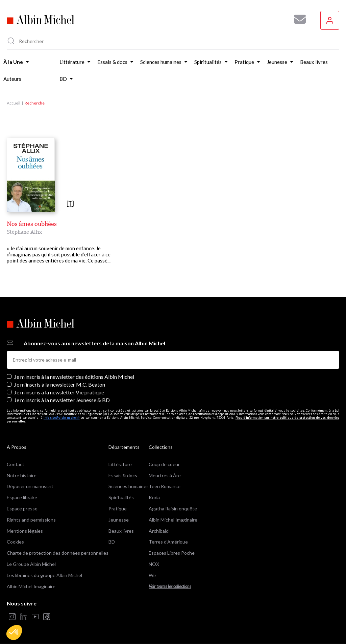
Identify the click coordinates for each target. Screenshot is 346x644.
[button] (14, 632)
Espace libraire (22, 497)
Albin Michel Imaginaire (31, 586)
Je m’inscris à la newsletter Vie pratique (59, 392)
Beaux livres (121, 531)
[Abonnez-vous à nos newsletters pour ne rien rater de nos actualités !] (297, 19)
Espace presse (22, 509)
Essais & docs (123, 475)
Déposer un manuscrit (30, 486)
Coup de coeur (164, 464)
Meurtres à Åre (165, 475)
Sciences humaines (129, 486)
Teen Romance (165, 486)
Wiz (153, 575)
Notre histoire (22, 475)
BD (112, 542)
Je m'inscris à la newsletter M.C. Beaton (60, 384)
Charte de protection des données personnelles (58, 553)
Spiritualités (121, 497)
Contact (16, 464)
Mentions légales (25, 531)
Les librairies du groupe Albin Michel (44, 575)
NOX (154, 564)
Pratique (118, 509)
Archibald (159, 531)
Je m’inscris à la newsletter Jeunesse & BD (62, 400)
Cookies (15, 542)
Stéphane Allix (24, 232)
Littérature (120, 464)
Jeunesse (119, 520)
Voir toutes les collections (170, 586)
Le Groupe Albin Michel (31, 564)
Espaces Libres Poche (172, 553)
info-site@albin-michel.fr (62, 418)
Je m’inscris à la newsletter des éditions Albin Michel (74, 377)
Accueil (14, 103)
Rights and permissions (31, 520)
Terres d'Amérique (168, 542)
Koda (154, 497)
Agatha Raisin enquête (173, 509)
